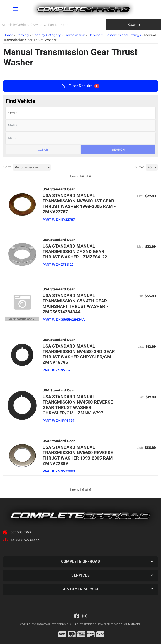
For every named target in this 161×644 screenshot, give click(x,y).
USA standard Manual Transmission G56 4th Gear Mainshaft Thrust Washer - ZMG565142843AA (75, 304)
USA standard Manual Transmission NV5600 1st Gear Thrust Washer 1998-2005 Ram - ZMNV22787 (79, 204)
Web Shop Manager (127, 624)
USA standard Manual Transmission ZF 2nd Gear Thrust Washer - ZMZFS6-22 (75, 251)
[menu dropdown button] (16, 9)
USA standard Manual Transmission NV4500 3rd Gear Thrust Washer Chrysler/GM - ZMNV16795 (79, 354)
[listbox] (80, 113)
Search (118, 149)
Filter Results (80, 86)
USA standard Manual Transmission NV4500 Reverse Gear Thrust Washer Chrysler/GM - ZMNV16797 (78, 405)
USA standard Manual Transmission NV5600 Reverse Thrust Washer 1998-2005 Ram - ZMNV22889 (79, 455)
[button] (80, 24)
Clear (43, 149)
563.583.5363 (21, 532)
